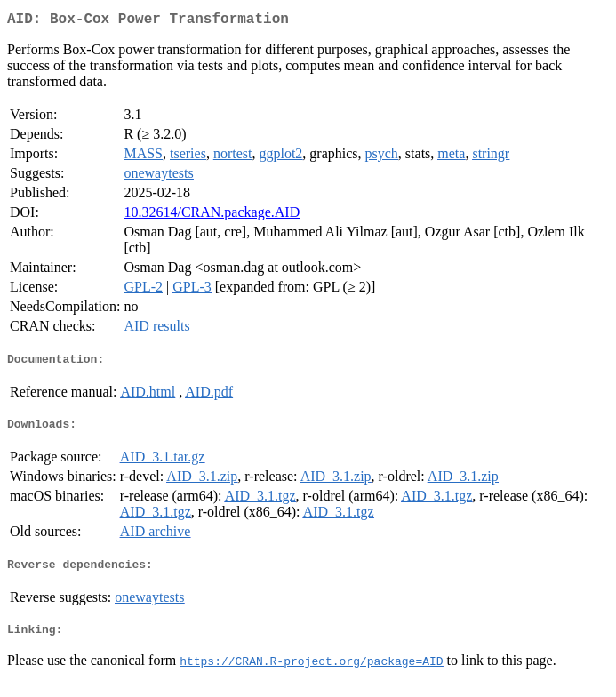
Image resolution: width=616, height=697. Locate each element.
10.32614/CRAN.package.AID (212, 216)
